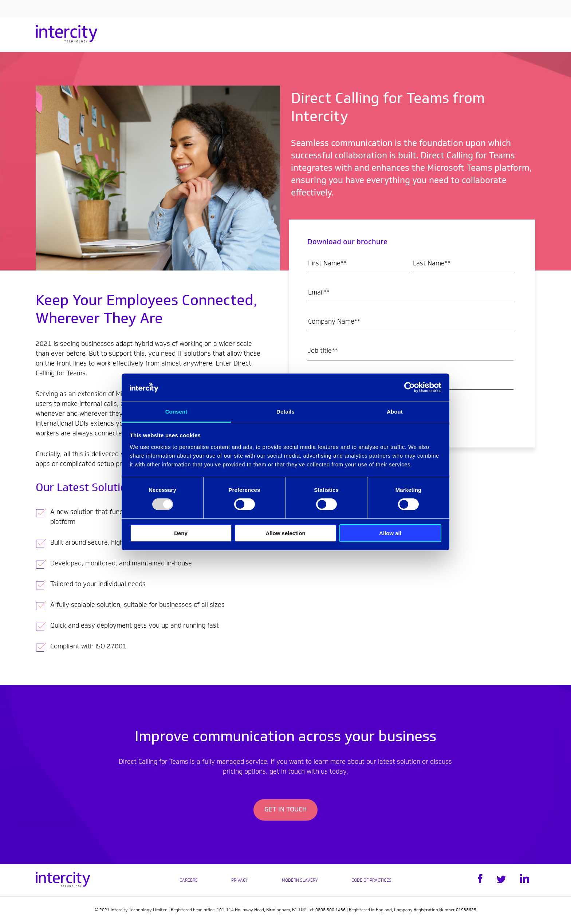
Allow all (390, 533)
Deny (181, 533)
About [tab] (395, 412)
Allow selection (285, 533)
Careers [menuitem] (189, 881)
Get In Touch (285, 810)
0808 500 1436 (330, 910)
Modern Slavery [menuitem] (300, 881)
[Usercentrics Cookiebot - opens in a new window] (409, 387)
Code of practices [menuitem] (371, 881)
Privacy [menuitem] (240, 881)
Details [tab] (285, 412)
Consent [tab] (176, 412)
